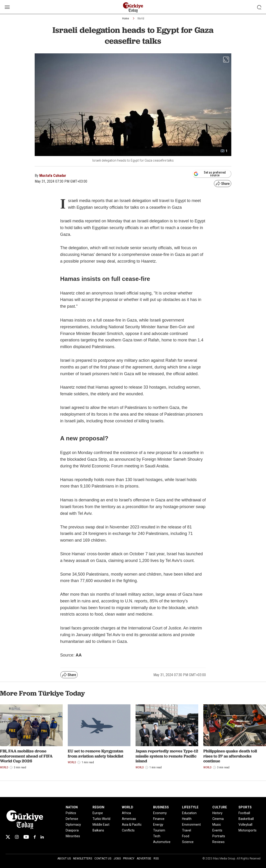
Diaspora (72, 830)
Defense (72, 819)
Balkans (98, 830)
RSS (156, 859)
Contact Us (103, 859)
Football (244, 813)
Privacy (129, 859)
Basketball (246, 819)
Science (188, 842)
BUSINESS (161, 807)
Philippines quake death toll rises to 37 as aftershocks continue (230, 756)
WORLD (128, 807)
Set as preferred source (210, 174)
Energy (158, 825)
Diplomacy (73, 825)
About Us (64, 859)
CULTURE (220, 807)
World (141, 18)
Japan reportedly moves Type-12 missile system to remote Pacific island (167, 756)
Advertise (144, 859)
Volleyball (245, 825)
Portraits (219, 836)
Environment (191, 825)
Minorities (73, 836)
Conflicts (128, 830)
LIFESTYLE (190, 807)
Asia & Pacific (132, 825)
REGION (98, 807)
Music (217, 825)
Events (217, 830)
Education (189, 813)
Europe (98, 813)
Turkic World (101, 819)
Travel (187, 830)
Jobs (117, 859)
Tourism (159, 830)
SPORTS (245, 807)
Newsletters (83, 859)
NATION (72, 807)
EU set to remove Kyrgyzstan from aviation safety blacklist (96, 753)
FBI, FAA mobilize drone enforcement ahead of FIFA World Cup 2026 (26, 756)
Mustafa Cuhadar (53, 176)
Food (186, 836)
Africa (126, 813)
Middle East (101, 825)
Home (125, 18)
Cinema (218, 819)
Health (187, 819)
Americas (129, 819)
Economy (160, 813)
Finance (159, 819)
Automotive (162, 842)
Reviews (218, 842)
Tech (157, 836)
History (217, 813)
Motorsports (247, 830)
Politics (71, 813)
